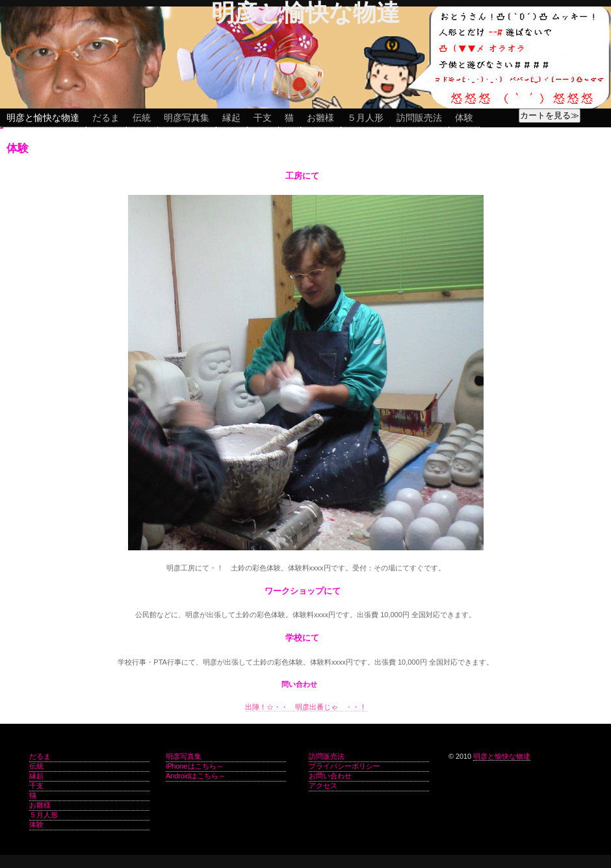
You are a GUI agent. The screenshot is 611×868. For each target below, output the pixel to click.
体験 (464, 118)
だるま (106, 118)
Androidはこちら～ (196, 776)
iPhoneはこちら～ (195, 766)
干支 (263, 118)
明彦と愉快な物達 (43, 118)
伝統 (142, 118)
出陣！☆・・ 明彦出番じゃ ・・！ (306, 707)
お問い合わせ (330, 776)
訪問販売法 (419, 118)
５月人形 (365, 118)
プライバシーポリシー (344, 766)
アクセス (323, 785)
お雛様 (320, 118)
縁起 (231, 118)
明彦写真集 (187, 118)
